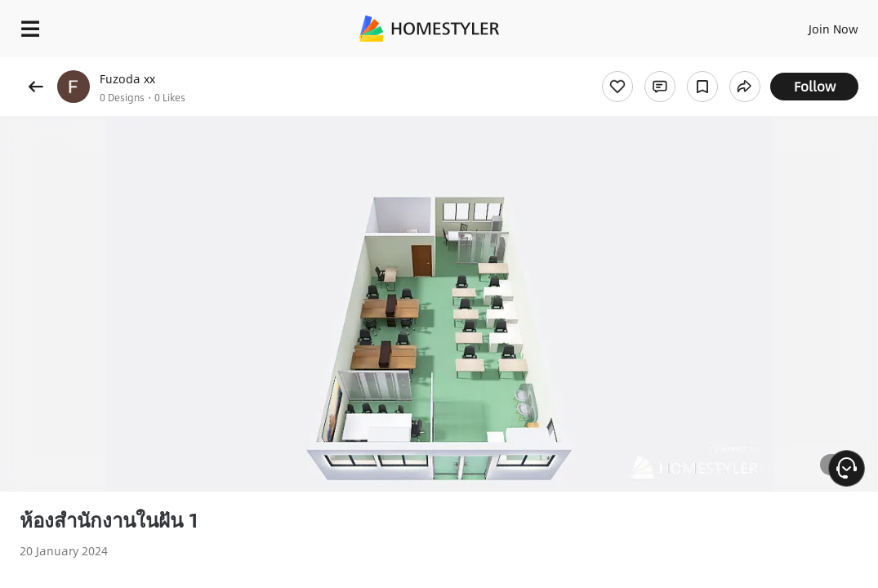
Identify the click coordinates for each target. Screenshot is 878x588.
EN (770, 24)
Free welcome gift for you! (627, 65)
